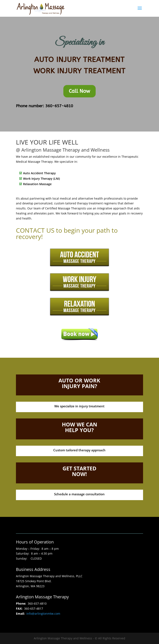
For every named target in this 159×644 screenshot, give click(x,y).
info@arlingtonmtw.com (43, 614)
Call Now (79, 91)
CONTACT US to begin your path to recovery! (67, 233)
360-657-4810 (59, 106)
